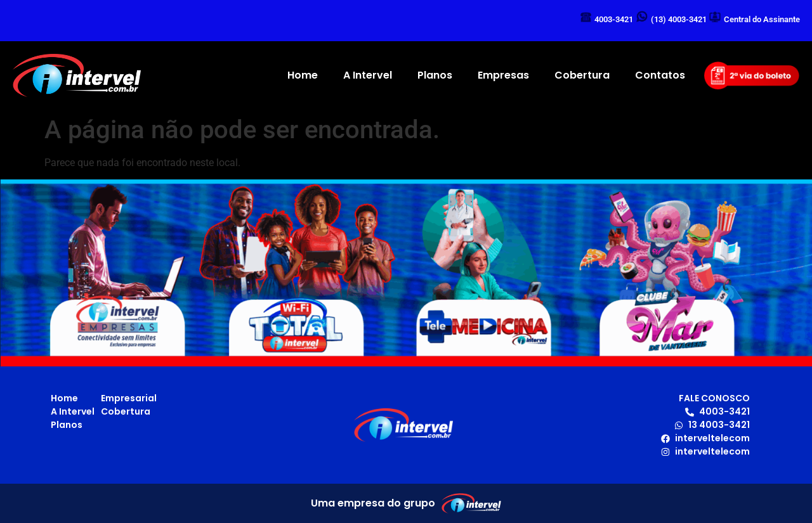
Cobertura (582, 75)
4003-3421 (614, 19)
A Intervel (368, 75)
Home (303, 75)
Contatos (660, 75)
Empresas (503, 75)
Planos (435, 75)
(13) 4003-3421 (679, 19)
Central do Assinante (762, 19)
